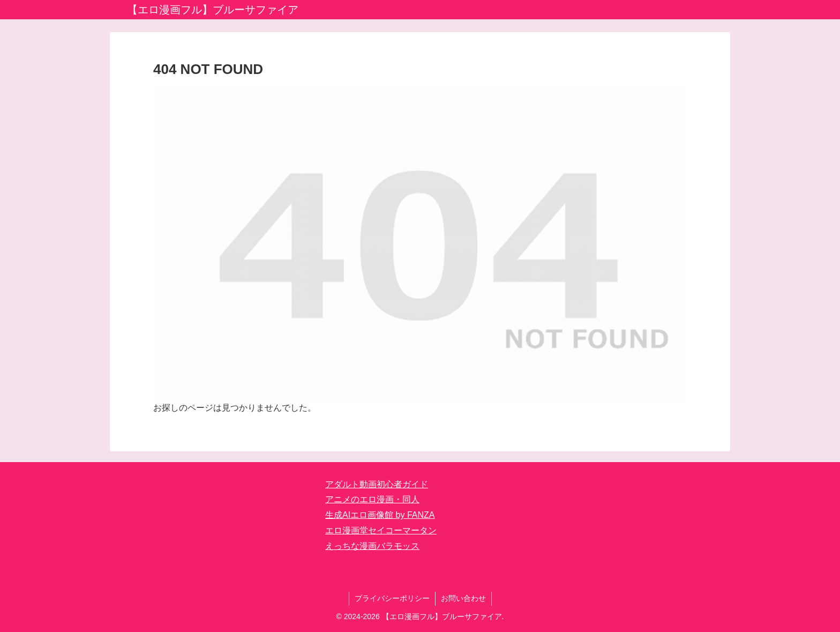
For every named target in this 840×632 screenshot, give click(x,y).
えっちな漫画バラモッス (372, 546)
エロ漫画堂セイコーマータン (381, 530)
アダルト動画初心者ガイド (377, 484)
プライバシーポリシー (392, 598)
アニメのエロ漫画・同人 (372, 499)
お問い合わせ (463, 598)
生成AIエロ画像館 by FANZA (380, 515)
